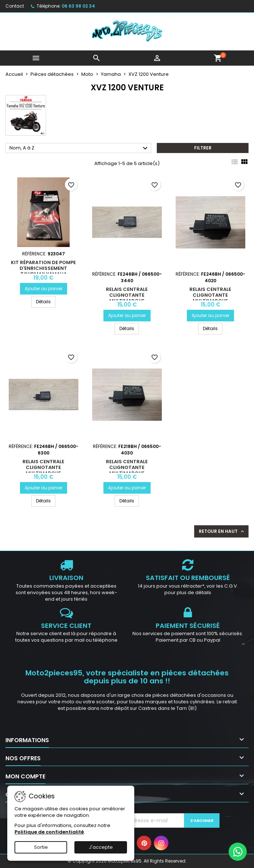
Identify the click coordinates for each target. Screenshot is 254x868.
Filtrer (203, 148)
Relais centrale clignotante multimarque (127, 295)
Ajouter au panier (44, 289)
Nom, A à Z (79, 148)
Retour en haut (222, 531)
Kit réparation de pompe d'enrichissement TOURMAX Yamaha (43, 268)
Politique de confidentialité (49, 832)
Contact (15, 6)
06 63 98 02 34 (78, 6)
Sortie (41, 847)
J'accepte (101, 847)
